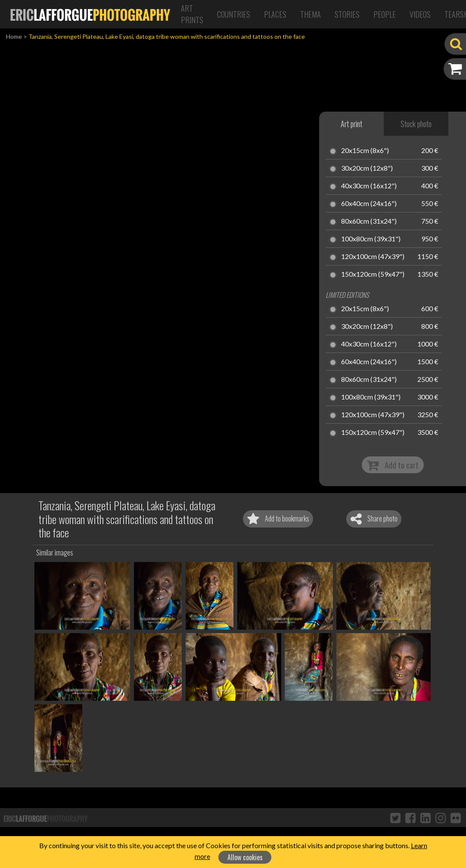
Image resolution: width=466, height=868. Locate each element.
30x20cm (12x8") (367, 169)
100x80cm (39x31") (371, 239)
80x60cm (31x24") (369, 222)
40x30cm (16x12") (369, 186)
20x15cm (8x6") (365, 151)
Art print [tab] (351, 124)
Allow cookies (245, 857)
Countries (234, 14)
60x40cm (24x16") (369, 204)
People (385, 14)
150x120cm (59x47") (373, 275)
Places (275, 14)
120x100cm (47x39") (373, 257)
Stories (347, 14)
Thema (311, 14)
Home (14, 36)
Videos (420, 14)
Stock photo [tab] (416, 124)
